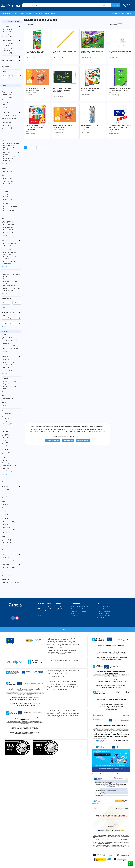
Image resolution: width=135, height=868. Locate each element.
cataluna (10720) (8, 181)
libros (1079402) (7, 46)
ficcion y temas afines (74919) (10, 140)
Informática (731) (7, 53)
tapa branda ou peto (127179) (10, 203)
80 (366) (6, 504)
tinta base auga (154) (10, 560)
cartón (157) (7, 533)
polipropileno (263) (9, 522)
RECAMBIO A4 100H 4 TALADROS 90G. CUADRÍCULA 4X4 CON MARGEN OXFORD (120, 127)
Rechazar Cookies (53, 441)
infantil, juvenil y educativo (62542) (11, 149)
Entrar (128, 4)
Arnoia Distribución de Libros (80, 607)
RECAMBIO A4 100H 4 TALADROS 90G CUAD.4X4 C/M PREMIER (120, 89)
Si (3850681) (6, 67)
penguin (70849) (8, 95)
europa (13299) (8, 179)
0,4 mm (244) (7, 550)
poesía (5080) (8, 128)
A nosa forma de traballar (79, 611)
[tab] (11, 26)
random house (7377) (10, 125)
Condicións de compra (104, 607)
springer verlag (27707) (10, 97)
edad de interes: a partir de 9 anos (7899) (12, 258)
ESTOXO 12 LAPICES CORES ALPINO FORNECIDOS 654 (35, 52)
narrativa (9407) (8, 123)
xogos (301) (7, 384)
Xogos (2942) (6, 51)
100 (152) (6, 507)
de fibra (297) (7, 471)
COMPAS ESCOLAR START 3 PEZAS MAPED (90, 127)
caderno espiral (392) (10, 466)
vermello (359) (8, 424)
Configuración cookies (104, 616)
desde (4, 315)
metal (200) (7, 527)
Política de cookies (103, 613)
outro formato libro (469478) (10, 196)
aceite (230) (7, 557)
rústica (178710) (8, 199)
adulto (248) (7, 540)
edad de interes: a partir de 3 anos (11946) (12, 244)
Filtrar (4, 81)
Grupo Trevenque (103, 620)
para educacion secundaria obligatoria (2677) (12, 289)
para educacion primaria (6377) (11, 278)
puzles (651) (7, 460)
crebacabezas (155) (9, 391)
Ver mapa (40, 616)
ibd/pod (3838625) (7, 36)
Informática (38, 13)
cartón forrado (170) (9, 530)
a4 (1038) (6, 435)
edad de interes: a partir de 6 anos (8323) (12, 253)
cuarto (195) (7, 440)
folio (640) (7, 438)
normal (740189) (7, 29)
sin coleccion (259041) (10, 116)
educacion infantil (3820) (11, 286)
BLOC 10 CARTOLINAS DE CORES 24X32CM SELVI (92, 52)
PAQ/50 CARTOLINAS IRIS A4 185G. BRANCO (120, 52)
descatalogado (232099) (9, 34)
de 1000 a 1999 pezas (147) (11, 582)
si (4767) (6, 406)
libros (22, 13)
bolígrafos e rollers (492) (11, 349)
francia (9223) (7, 184)
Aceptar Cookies (83, 441)
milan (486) (7, 368)
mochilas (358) (8, 468)
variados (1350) (8, 413)
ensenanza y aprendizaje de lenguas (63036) (11, 144)
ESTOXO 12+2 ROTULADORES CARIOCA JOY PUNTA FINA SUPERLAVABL (35, 127)
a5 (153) (6, 446)
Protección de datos (103, 611)
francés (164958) (8, 230)
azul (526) (6, 419)
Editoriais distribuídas (78, 609)
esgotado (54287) (7, 32)
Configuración (68, 441)
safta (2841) (7, 360)
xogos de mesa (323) (10, 381)
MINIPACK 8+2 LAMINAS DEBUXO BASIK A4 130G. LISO (36, 89)
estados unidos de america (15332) (12, 175)
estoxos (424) (7, 463)
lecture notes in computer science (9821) (12, 119)
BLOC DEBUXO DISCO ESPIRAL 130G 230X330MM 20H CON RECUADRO (64, 90)
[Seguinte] (46, 148)
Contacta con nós (77, 613)
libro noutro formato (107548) (10, 207)
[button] (7, 13)
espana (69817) (8, 171)
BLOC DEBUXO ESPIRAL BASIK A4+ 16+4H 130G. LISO (65, 127)
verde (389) (7, 421)
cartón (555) (7, 482)
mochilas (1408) (8, 338)
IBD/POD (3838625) (8, 43)
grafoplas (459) (8, 370)
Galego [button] (129, 13)
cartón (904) (7, 453)
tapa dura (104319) (9, 211)
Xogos (47, 13)
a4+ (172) (6, 443)
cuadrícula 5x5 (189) (9, 568)
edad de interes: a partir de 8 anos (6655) (12, 262)
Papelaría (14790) (7, 48)
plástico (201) (7, 524)
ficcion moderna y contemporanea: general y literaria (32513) (12, 159)
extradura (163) (8, 575)
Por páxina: (114, 25)
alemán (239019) (8, 227)
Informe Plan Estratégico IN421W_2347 (102, 804)
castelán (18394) (8, 398)
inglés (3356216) (8, 222)
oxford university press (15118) (10, 104)
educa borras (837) (9, 362)
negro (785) (7, 416)
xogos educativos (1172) (10, 341)
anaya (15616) (7, 100)
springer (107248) (9, 92)
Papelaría (29, 13)
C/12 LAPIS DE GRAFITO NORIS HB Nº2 (64, 52)
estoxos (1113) (7, 343)
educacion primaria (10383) (12, 274)
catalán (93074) (8, 232)
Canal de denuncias (103, 618)
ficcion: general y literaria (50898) (11, 153)
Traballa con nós (76, 616)
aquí (79, 436)
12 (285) (5, 514)
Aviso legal (100, 609)
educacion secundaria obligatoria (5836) (10, 282)
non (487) (6, 497)
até (3, 321)
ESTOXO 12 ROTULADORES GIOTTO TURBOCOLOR (90, 89)
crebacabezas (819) (9, 346)
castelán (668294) (9, 225)
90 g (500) (6, 489)
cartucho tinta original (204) (10, 387)
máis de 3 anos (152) (9, 543)
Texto (16, 13)
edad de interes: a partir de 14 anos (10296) (12, 249)
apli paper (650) (8, 365)
